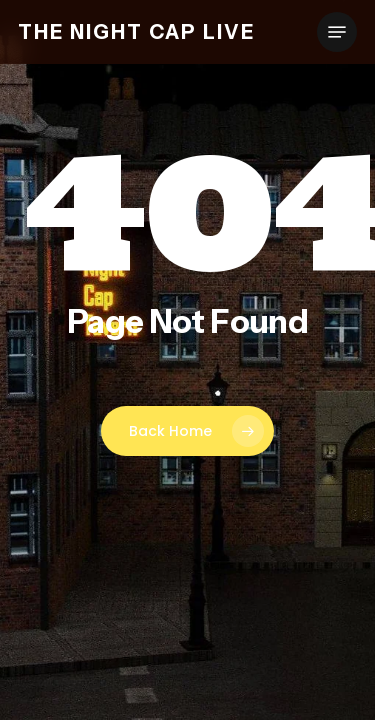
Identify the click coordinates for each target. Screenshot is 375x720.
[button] (337, 32)
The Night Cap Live (136, 32)
